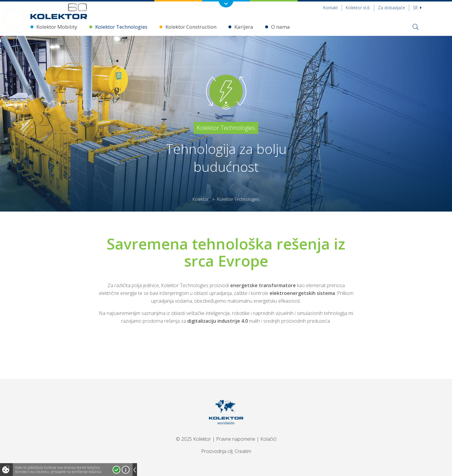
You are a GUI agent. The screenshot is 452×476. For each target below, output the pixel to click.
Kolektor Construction (191, 27)
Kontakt (330, 8)
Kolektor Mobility (57, 27)
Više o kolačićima (126, 470)
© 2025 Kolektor (193, 439)
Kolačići (268, 439)
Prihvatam (116, 470)
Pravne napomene (236, 439)
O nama (280, 27)
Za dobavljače (392, 8)
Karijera (244, 27)
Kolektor (201, 199)
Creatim (243, 451)
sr (417, 8)
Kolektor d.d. (358, 8)
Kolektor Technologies (121, 27)
